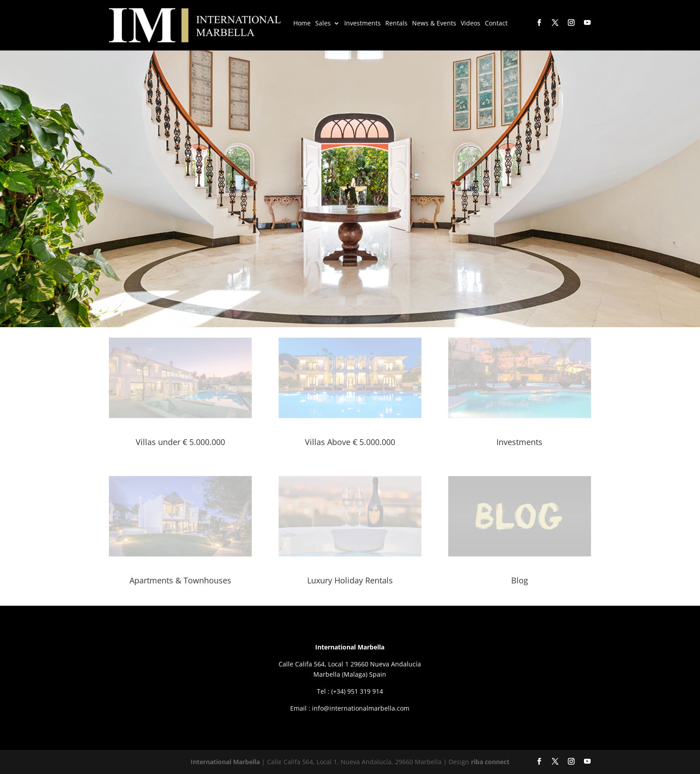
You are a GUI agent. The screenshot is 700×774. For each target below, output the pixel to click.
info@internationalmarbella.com (361, 708)
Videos (471, 24)
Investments (362, 24)
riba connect (490, 762)
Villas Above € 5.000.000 (350, 442)
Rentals (396, 24)
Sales (323, 24)
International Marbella (225, 762)
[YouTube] (587, 23)
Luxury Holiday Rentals (350, 580)
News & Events (434, 24)
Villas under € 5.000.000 (180, 442)
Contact (496, 24)
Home (302, 24)
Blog (520, 580)
